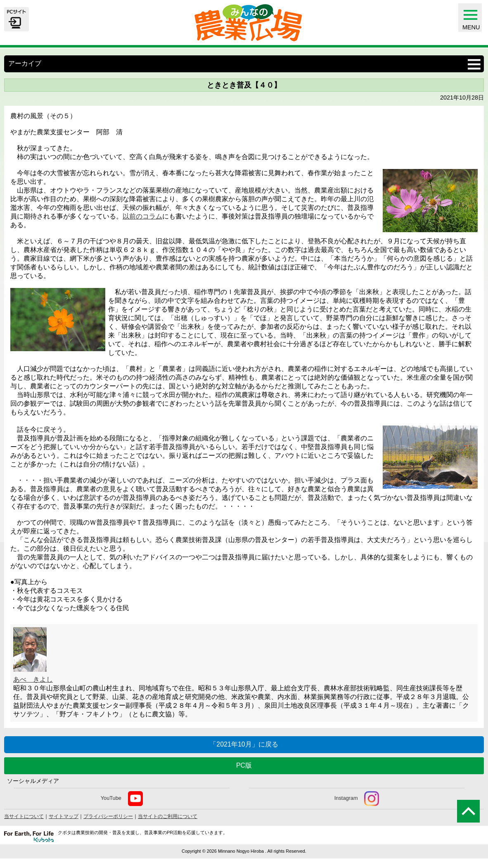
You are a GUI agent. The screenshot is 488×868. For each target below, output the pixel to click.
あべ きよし (33, 679)
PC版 (244, 765)
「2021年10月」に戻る (244, 744)
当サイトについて (24, 816)
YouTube (122, 799)
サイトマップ (64, 816)
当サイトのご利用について (168, 816)
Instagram (357, 799)
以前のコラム (142, 216)
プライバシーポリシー (108, 816)
